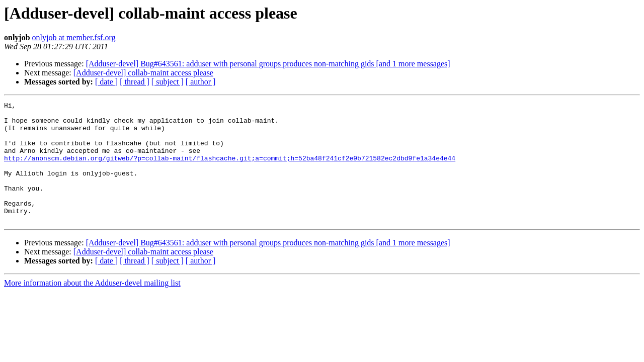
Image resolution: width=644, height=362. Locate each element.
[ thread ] (135, 82)
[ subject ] (168, 82)
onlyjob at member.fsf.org (74, 37)
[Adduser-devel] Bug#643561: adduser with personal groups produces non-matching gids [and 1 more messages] (268, 64)
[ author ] (201, 82)
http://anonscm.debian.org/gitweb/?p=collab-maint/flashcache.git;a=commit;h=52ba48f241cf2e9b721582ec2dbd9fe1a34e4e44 (230, 170)
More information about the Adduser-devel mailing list (92, 307)
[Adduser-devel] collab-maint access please (143, 73)
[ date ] (106, 82)
